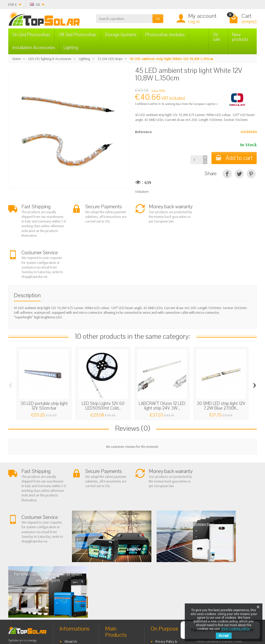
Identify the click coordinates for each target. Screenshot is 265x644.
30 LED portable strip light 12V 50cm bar (44, 365)
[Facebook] (46, 619)
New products (240, 37)
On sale (217, 37)
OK (158, 19)
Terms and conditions (69, 554)
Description (27, 254)
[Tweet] (239, 174)
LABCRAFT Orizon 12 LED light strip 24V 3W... (162, 365)
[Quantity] (197, 160)
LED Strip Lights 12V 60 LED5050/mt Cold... (103, 365)
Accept (224, 636)
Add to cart (234, 158)
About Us (71, 545)
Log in (194, 21)
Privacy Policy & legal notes (164, 547)
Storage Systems (121, 35)
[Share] (227, 174)
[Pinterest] (251, 174)
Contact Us (163, 562)
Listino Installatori (77, 580)
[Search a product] (124, 19)
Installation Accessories (34, 48)
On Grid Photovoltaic (31, 35)
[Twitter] (58, 619)
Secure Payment (75, 574)
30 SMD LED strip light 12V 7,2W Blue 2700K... (221, 365)
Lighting (71, 48)
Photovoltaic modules (165, 35)
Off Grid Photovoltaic (78, 35)
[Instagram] (82, 619)
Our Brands (164, 576)
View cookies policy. (236, 629)
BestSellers (163, 556)
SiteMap (161, 569)
